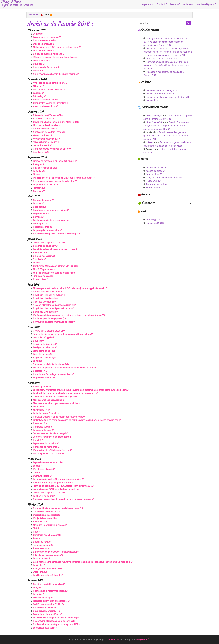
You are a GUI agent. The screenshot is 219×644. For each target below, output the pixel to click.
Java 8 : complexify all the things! (49, 433)
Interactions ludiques (43, 598)
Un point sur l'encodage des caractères (52, 374)
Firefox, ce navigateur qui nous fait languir (54, 161)
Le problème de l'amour (45, 185)
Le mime (37, 204)
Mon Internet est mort (43, 51)
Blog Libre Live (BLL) (43, 358)
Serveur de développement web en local (53, 322)
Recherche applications (45, 608)
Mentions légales (205, 4)
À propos (147, 4)
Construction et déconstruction (48, 584)
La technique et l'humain (45, 413)
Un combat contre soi (43, 41)
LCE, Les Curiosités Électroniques (163, 178)
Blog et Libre (39, 279)
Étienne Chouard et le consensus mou (52, 437)
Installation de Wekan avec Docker (50, 601)
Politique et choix (41, 227)
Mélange (37, 86)
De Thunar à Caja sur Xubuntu (48, 90)
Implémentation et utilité (45, 444)
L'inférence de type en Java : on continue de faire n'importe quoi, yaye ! (68, 315)
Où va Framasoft (41, 145)
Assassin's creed (154, 171)
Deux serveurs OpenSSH (46, 611)
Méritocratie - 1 (40, 410)
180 (35, 528)
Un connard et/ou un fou (45, 67)
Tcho (35, 473)
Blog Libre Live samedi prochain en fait (52, 308)
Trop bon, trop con (42, 276)
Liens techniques (41, 354)
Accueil (32, 15)
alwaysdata (141, 640)
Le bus (36, 263)
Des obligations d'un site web (47, 454)
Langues (37, 588)
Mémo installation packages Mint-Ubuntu (167, 97)
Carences (38, 191)
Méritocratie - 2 (40, 407)
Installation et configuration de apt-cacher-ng (55, 618)
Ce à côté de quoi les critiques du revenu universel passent (62, 499)
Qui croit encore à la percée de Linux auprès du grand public (63, 178)
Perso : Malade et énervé (45, 100)
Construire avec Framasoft (46, 535)
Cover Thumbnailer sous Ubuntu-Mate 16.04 (55, 122)
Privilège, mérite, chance (45, 168)
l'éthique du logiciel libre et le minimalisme (54, 57)
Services (37, 217)
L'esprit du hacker (42, 542)
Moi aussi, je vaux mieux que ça (49, 525)
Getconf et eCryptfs (42, 337)
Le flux (36, 466)
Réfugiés (37, 164)
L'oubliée (38, 341)
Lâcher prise (39, 224)
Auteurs (187, 4)
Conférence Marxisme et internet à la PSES (54, 266)
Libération (38, 171)
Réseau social (40, 548)
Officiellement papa (43, 44)
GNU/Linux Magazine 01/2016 (48, 604)
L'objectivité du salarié (44, 518)
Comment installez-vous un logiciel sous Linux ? (57, 508)
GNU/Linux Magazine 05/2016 (48, 331)
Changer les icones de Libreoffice (50, 103)
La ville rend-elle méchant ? (47, 575)
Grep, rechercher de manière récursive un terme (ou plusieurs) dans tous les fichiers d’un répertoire (82, 562)
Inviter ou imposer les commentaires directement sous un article (64, 368)
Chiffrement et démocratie (46, 512)
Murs (35, 175)
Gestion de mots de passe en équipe (51, 220)
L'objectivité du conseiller (45, 515)
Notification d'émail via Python (48, 132)
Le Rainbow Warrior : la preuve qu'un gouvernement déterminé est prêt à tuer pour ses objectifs (80, 390)
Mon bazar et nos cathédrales (48, 400)
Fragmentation (40, 214)
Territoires (38, 188)
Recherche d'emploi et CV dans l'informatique (56, 234)
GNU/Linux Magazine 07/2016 (48, 243)
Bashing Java (153, 174)
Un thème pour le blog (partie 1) (49, 319)
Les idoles (38, 565)
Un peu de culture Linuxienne (48, 54)
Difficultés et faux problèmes (47, 555)
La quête (37, 93)
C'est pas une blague (43, 302)
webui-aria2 (39, 572)
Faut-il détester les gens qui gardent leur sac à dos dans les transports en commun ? (166, 136)
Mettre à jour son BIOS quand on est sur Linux (56, 47)
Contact (161, 4)
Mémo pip (151, 100)
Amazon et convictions (44, 106)
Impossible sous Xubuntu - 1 (47, 463)
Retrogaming (152, 181)
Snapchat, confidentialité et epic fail (50, 364)
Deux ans (38, 64)
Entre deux (38, 207)
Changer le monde (42, 200)
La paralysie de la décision (46, 230)
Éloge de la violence (43, 378)
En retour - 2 (39, 522)
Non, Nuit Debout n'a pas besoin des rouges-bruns (58, 417)
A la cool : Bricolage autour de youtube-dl (53, 305)
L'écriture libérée (41, 476)
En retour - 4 (39, 371)
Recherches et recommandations (49, 591)
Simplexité (38, 259)
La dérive (38, 594)
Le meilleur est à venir (44, 628)
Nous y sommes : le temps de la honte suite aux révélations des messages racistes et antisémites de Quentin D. (166, 42)
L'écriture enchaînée (43, 469)
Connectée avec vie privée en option (51, 149)
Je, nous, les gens (42, 545)
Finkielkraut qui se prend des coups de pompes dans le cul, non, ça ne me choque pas (76, 420)
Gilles (148, 142)
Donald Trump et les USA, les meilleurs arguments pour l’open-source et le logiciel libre (166, 126)
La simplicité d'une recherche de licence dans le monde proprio (64, 393)
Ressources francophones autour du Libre (54, 181)
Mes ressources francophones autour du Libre (56, 403)
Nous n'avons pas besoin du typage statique (55, 74)
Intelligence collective (44, 348)
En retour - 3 (39, 423)
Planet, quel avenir (42, 387)
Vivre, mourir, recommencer (47, 569)
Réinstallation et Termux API (47, 115)
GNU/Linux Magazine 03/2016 (48, 493)
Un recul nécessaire (43, 256)
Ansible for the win (155, 168)
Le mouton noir (40, 559)
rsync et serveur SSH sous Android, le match (55, 489)
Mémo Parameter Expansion (160, 94)
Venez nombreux (41, 135)
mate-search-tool (41, 61)
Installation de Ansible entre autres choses (54, 249)
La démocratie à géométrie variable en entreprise (57, 479)
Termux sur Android (155, 184)
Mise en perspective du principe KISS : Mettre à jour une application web (69, 288)
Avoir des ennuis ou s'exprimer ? (49, 83)
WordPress (111, 640)
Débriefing (38, 96)
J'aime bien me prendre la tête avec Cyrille (54, 397)
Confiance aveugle (42, 427)
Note (35, 532)
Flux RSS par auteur (43, 269)
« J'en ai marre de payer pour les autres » (53, 483)
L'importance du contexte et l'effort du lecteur (55, 552)
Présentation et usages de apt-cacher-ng (53, 621)
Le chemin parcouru (43, 496)
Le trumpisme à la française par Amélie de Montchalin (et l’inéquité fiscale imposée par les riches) (167, 65)
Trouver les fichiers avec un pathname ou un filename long (62, 334)
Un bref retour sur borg (44, 129)
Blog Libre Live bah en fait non (48, 295)
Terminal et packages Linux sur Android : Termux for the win (62, 486)
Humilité (37, 440)
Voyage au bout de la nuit (46, 139)
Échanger (38, 34)
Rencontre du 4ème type (45, 447)
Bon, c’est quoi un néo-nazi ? (161, 59)
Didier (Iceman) (153, 116)
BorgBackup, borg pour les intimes (50, 210)
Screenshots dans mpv (44, 246)
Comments (154, 223)
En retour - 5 (39, 253)
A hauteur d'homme (43, 119)
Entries (152, 220)
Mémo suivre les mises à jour (161, 90)
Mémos (174, 4)
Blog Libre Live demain (44, 298)
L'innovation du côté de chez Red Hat (52, 450)
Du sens (37, 71)
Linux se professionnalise (46, 125)
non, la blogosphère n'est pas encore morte (54, 273)
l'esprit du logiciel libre (44, 344)
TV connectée (153, 188)
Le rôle (36, 361)
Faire (36, 538)
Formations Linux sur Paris (46, 614)
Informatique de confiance (46, 37)
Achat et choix (40, 152)
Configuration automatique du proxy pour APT (56, 624)
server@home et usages (45, 142)
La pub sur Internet (42, 430)
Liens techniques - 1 (43, 351)
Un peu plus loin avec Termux (48, 292)
